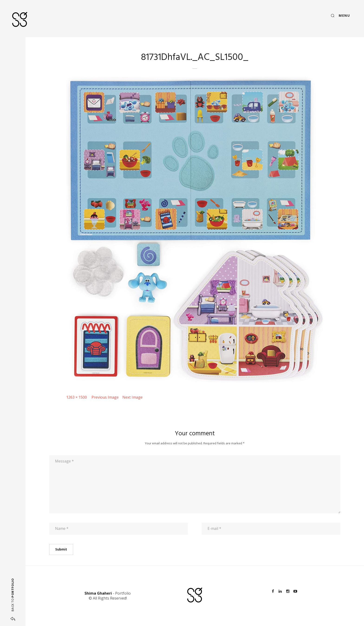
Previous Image (105, 397)
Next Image (132, 397)
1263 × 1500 (76, 397)
